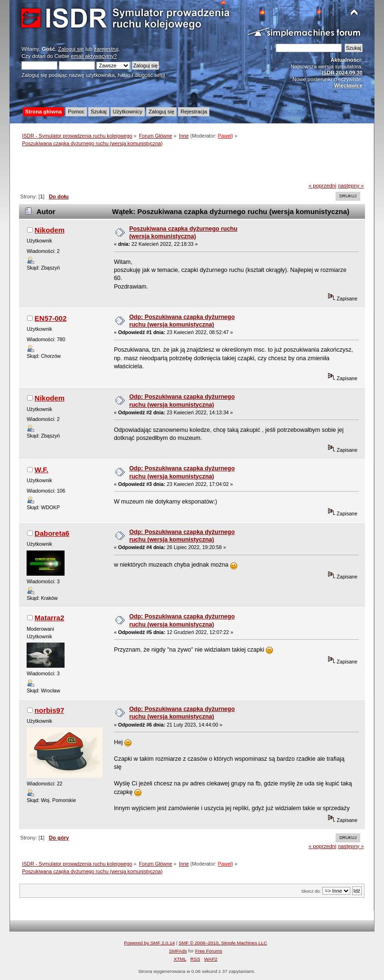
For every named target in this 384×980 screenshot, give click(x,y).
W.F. (42, 470)
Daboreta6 (52, 533)
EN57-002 (51, 318)
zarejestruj (106, 49)
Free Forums (209, 951)
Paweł (225, 136)
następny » (351, 186)
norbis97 (49, 710)
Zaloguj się (71, 49)
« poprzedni (323, 186)
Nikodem (50, 230)
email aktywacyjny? (94, 56)
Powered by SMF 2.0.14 (149, 943)
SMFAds (178, 951)
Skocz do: (311, 891)
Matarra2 (49, 618)
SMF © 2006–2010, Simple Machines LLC (223, 943)
